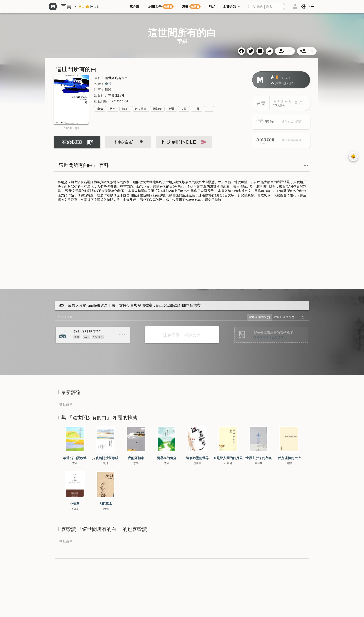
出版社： (101, 95)
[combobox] (267, 6)
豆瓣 (261, 103)
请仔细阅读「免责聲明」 (270, 338)
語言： (99, 90)
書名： (99, 78)
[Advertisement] (182, 246)
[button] (269, 6)
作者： (99, 84)
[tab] (135, 6)
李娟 (108, 84)
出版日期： (102, 101)
